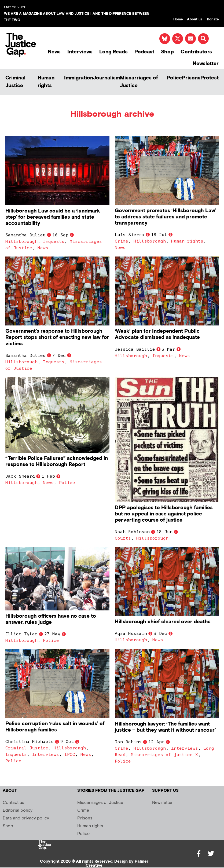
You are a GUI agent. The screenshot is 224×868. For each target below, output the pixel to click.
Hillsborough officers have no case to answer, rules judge (51, 619)
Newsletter (206, 64)
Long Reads (113, 52)
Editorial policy (18, 810)
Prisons (191, 78)
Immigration (79, 78)
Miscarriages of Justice (139, 82)
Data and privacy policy (26, 818)
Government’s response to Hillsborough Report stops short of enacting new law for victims (57, 337)
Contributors (196, 52)
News (54, 52)
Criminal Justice (15, 82)
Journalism (107, 78)
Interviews (80, 52)
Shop (167, 52)
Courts (123, 538)
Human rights (46, 82)
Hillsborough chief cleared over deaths (163, 622)
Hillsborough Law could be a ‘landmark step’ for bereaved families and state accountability (53, 217)
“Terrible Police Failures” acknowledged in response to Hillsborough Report (57, 462)
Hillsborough (21, 241)
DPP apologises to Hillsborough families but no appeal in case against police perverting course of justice (164, 514)
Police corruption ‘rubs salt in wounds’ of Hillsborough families (55, 727)
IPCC (70, 755)
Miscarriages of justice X (164, 755)
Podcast (144, 52)
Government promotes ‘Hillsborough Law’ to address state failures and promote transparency (166, 217)
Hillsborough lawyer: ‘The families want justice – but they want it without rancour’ (165, 727)
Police (174, 78)
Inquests (54, 241)
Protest (210, 78)
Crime (122, 241)
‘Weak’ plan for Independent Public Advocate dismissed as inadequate (157, 334)
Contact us (13, 803)
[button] (203, 39)
